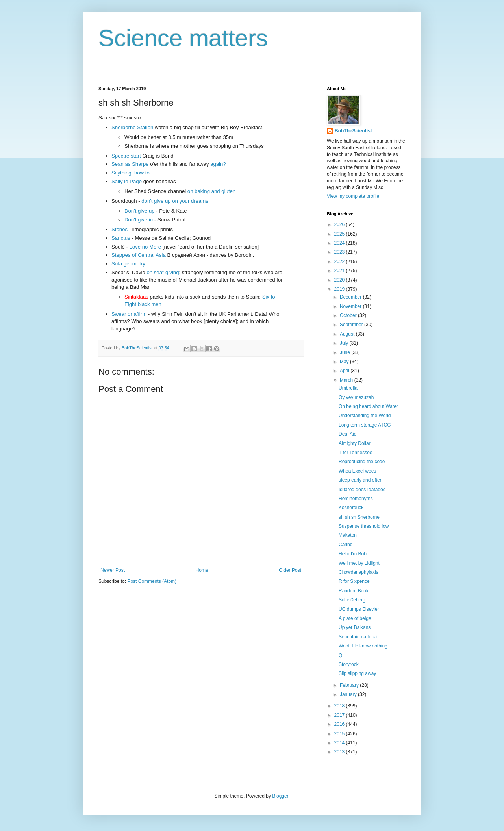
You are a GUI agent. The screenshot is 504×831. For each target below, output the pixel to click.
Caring (346, 545)
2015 (340, 734)
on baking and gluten (211, 191)
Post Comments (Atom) (152, 581)
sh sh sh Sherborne (359, 517)
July (345, 343)
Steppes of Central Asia (139, 255)
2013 (340, 752)
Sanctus (121, 238)
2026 (340, 224)
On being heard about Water (368, 406)
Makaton (348, 535)
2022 (340, 262)
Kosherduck (351, 508)
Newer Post (113, 570)
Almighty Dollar (355, 443)
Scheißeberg (352, 600)
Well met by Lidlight (359, 563)
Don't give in (139, 220)
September (352, 325)
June (346, 352)
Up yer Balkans (355, 627)
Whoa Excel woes (357, 471)
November (351, 306)
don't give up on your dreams (175, 201)
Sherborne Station (132, 127)
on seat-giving (163, 272)
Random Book (354, 591)
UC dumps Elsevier (359, 609)
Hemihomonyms (356, 499)
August (348, 334)
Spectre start (126, 156)
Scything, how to (131, 173)
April (345, 371)
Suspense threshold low (364, 526)
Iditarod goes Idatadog (362, 490)
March (347, 380)
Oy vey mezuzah (356, 397)
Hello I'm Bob (353, 554)
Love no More (145, 247)
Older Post (290, 570)
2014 (340, 743)
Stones (120, 229)
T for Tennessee (356, 453)
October (349, 315)
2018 (340, 706)
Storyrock (349, 664)
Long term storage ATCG (365, 425)
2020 (340, 280)
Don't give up (140, 211)
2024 (340, 243)
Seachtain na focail (359, 637)
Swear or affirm (129, 314)
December (351, 297)
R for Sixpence (354, 581)
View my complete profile (353, 196)
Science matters (183, 38)
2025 (340, 234)
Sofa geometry (128, 264)
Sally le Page (127, 181)
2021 (340, 271)
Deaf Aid (347, 434)
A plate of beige (355, 618)
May (345, 362)
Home (202, 570)
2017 (340, 715)
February (350, 685)
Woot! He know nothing (363, 646)
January (349, 694)
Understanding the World (365, 415)
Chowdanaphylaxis (359, 572)
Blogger (280, 796)
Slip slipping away (357, 673)
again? (218, 164)
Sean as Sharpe (130, 164)
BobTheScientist (353, 131)
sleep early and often (360, 480)
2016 (340, 724)
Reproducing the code (362, 462)
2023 (340, 252)
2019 (340, 289)
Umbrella (348, 388)
